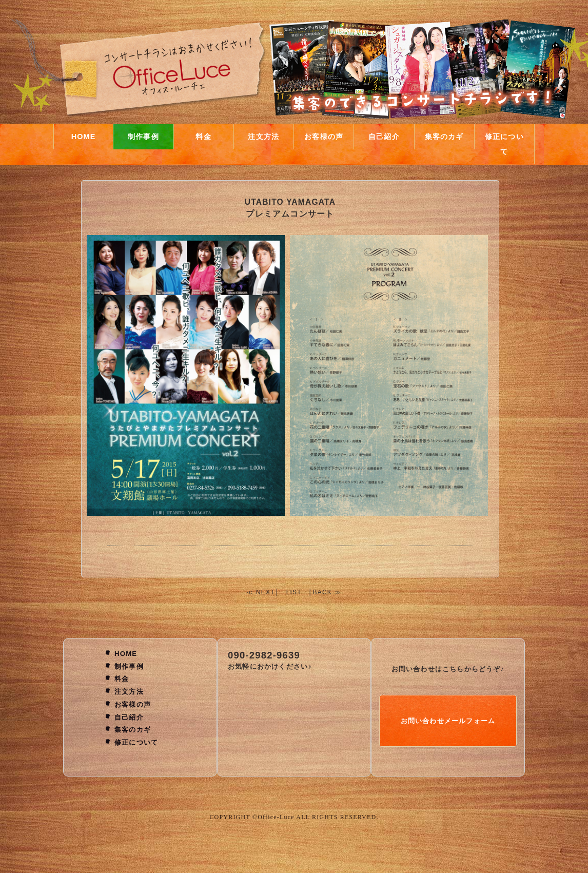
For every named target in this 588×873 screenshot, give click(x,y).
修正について (504, 144)
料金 (203, 137)
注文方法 (263, 137)
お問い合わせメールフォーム (448, 721)
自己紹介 (384, 137)
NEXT (266, 592)
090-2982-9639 (264, 655)
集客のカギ (444, 137)
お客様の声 (324, 137)
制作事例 (143, 137)
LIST (294, 592)
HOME (84, 137)
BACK (322, 592)
